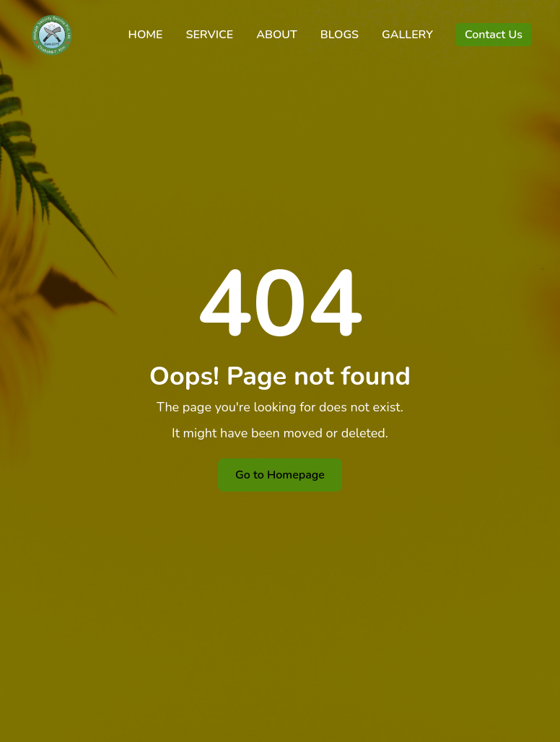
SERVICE (209, 35)
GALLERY (407, 35)
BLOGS (340, 35)
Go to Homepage (280, 475)
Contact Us (494, 35)
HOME (146, 35)
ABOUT (277, 35)
